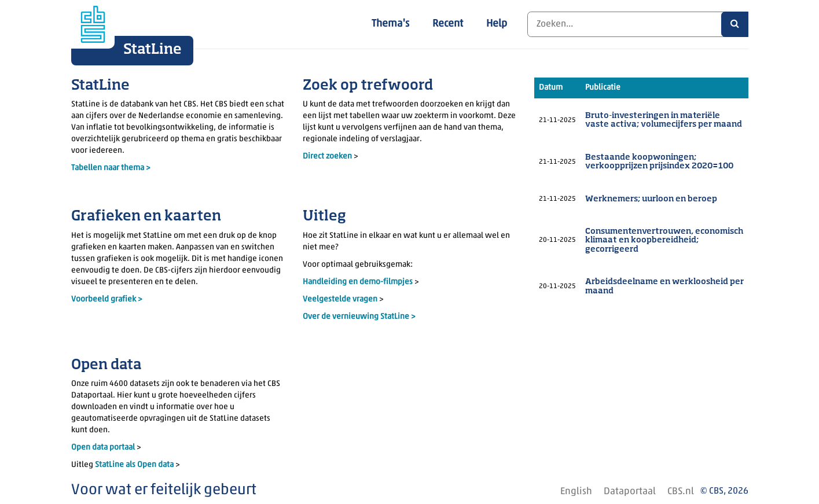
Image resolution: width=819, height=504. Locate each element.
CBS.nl (681, 492)
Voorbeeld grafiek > (107, 299)
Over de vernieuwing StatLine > (359, 317)
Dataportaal (630, 492)
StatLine (153, 50)
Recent (448, 24)
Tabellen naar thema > (111, 168)
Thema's (390, 24)
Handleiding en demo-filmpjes (358, 282)
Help (497, 24)
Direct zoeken (327, 157)
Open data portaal (104, 448)
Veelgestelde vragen (341, 299)
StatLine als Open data (135, 465)
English (576, 492)
